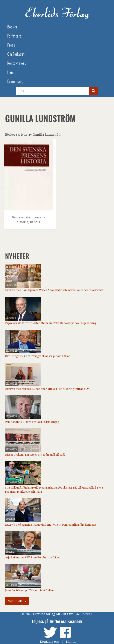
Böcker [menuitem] (12, 27)
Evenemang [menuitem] (15, 81)
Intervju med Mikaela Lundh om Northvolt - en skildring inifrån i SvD (48, 389)
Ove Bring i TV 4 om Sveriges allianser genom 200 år (38, 356)
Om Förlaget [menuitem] (16, 54)
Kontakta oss (49, 642)
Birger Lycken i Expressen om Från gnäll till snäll (35, 455)
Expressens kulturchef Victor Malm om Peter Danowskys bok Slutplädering (51, 323)
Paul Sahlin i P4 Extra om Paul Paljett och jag (32, 422)
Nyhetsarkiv (17, 601)
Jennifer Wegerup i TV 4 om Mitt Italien (29, 591)
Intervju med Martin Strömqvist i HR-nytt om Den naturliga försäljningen (51, 525)
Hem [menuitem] (11, 72)
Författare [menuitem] (14, 36)
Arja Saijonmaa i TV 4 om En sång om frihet (32, 558)
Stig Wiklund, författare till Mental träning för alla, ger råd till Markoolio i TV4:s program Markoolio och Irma (54, 490)
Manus (71, 642)
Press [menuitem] (11, 45)
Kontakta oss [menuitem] (17, 63)
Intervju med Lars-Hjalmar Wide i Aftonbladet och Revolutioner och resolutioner (54, 290)
